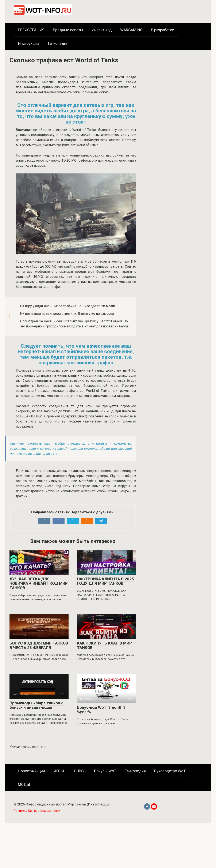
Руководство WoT (170, 771)
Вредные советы (68, 30)
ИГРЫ (59, 771)
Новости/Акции (31, 771)
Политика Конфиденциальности (37, 811)
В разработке (163, 30)
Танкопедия (58, 43)
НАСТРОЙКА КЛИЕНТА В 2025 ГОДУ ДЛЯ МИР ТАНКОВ (105, 581)
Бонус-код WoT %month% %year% (101, 710)
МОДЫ (24, 784)
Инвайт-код (102, 30)
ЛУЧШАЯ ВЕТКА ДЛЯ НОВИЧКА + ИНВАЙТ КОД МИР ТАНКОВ (39, 583)
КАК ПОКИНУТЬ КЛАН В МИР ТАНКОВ (104, 645)
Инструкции (28, 43)
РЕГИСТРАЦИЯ (31, 30)
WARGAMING (131, 30)
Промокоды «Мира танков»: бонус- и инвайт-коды (36, 705)
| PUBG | (79, 771)
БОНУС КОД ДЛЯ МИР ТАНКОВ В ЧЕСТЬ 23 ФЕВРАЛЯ (39, 645)
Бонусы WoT (105, 771)
